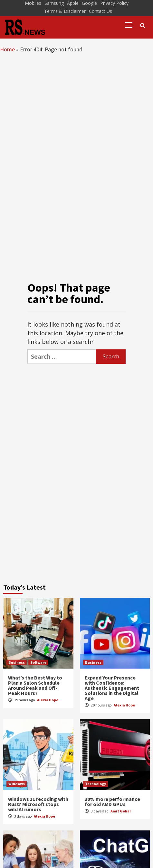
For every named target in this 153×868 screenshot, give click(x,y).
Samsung (54, 3)
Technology (96, 784)
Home (7, 49)
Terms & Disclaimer (65, 11)
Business (17, 662)
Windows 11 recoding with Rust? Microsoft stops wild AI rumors (38, 804)
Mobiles (33, 3)
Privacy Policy (114, 3)
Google (89, 3)
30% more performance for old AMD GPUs (112, 802)
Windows (17, 784)
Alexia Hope (48, 700)
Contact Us (100, 11)
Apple (73, 3)
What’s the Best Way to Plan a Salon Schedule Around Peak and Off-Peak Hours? (35, 685)
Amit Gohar (121, 811)
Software (38, 662)
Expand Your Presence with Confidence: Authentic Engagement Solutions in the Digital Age (112, 688)
